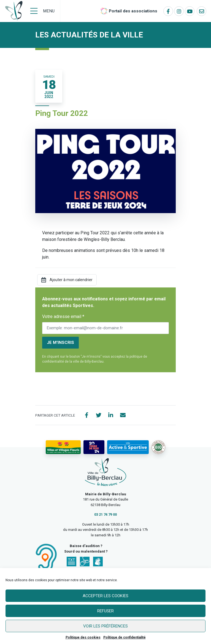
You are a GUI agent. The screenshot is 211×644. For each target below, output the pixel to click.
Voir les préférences (105, 626)
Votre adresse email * (63, 316)
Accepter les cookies (105, 596)
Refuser (105, 611)
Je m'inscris (60, 343)
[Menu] (42, 11)
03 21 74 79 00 (105, 514)
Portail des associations (133, 11)
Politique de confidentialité (125, 637)
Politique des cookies (83, 637)
